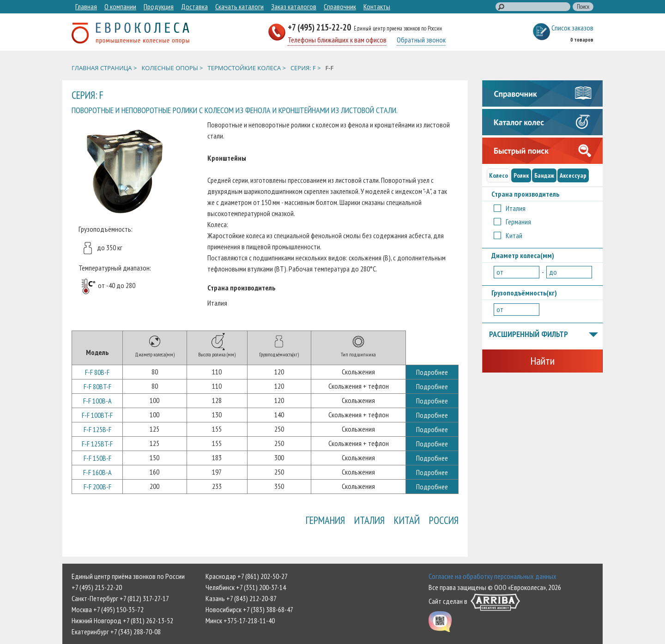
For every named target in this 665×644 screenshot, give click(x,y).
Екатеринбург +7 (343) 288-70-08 (116, 632)
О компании (120, 6)
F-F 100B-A (97, 401)
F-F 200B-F (97, 487)
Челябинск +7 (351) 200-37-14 (246, 587)
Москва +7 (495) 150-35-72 (108, 609)
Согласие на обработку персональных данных (493, 576)
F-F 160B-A (97, 472)
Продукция (159, 6)
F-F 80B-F (97, 372)
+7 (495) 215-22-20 (320, 27)
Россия (444, 520)
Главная (86, 6)
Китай (407, 520)
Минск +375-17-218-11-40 (240, 620)
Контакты (377, 6)
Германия (325, 520)
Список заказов (572, 28)
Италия (369, 520)
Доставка (194, 6)
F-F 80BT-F (97, 386)
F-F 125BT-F (97, 444)
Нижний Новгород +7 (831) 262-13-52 (122, 620)
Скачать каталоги (239, 6)
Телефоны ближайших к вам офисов (337, 40)
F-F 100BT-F (97, 415)
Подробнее (432, 372)
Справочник (340, 6)
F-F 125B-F (97, 429)
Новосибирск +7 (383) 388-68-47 (249, 609)
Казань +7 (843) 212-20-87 (241, 598)
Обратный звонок (421, 40)
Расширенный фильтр (544, 334)
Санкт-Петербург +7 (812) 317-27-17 (120, 598)
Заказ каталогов (294, 6)
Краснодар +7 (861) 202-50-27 (247, 576)
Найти (542, 361)
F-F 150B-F (97, 458)
